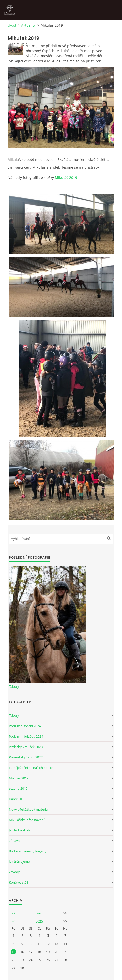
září (39, 913)
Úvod (12, 25)
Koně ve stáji (18, 882)
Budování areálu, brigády (28, 851)
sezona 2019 (18, 788)
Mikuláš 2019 (66, 177)
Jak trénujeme (19, 861)
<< (13, 913)
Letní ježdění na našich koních (31, 768)
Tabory (14, 686)
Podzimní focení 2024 (25, 726)
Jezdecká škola (20, 830)
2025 (39, 921)
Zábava (14, 841)
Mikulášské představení (27, 820)
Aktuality (28, 25)
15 (13, 952)
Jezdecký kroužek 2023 (26, 747)
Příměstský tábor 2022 (26, 757)
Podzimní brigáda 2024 (26, 736)
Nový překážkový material (29, 809)
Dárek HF (16, 799)
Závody (14, 872)
